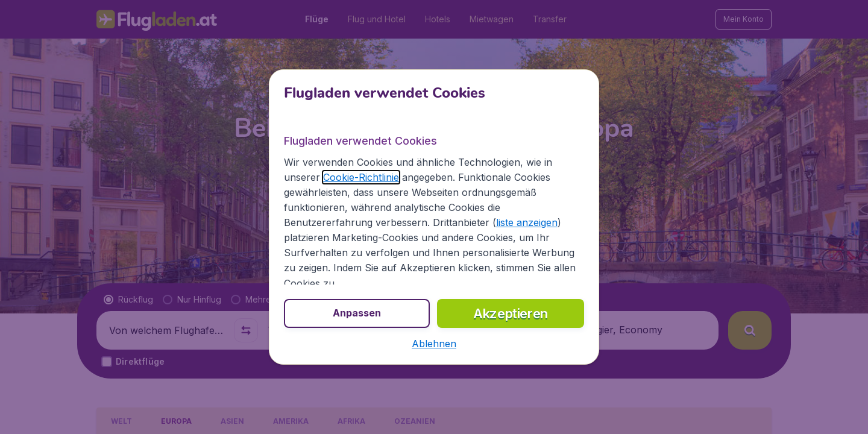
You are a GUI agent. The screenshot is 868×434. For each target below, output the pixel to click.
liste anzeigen (527, 222)
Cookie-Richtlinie (361, 177)
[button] (434, 344)
